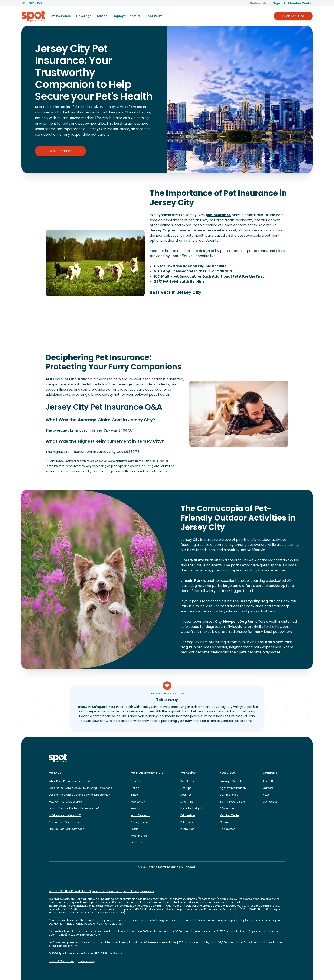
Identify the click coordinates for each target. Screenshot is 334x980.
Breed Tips (187, 781)
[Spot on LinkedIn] (256, 758)
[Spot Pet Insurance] (58, 758)
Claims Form (228, 822)
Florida (135, 788)
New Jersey (138, 802)
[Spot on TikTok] (262, 758)
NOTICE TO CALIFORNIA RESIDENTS (70, 891)
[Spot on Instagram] (242, 758)
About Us (269, 781)
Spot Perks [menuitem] (154, 16)
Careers (268, 788)
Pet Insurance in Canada (179, 867)
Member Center (230, 815)
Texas (134, 829)
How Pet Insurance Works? (65, 802)
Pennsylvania (139, 822)
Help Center (227, 829)
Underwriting (260, 3)
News (266, 795)
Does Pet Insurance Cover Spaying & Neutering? (79, 795)
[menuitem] (60, 16)
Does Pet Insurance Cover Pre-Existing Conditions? (81, 788)
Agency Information (233, 788)
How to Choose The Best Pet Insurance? (74, 808)
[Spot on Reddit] (276, 758)
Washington (139, 836)
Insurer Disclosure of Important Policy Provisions (123, 891)
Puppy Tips (187, 829)
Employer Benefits (231, 781)
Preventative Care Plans (64, 822)
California (137, 781)
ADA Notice (227, 808)
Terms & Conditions (233, 802)
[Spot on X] (269, 758)
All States (137, 843)
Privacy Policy (86, 961)
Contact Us (270, 802)
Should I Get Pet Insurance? (66, 829)
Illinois (135, 795)
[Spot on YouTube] (283, 758)
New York (136, 808)
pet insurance (218, 215)
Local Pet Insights (192, 808)
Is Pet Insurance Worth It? (65, 815)
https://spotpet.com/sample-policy (214, 899)
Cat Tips (186, 788)
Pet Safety (187, 822)
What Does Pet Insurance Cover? (70, 781)
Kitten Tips (187, 802)
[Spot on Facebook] (249, 758)
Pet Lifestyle (188, 815)
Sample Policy (229, 795)
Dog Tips (186, 795)
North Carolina (140, 815)
